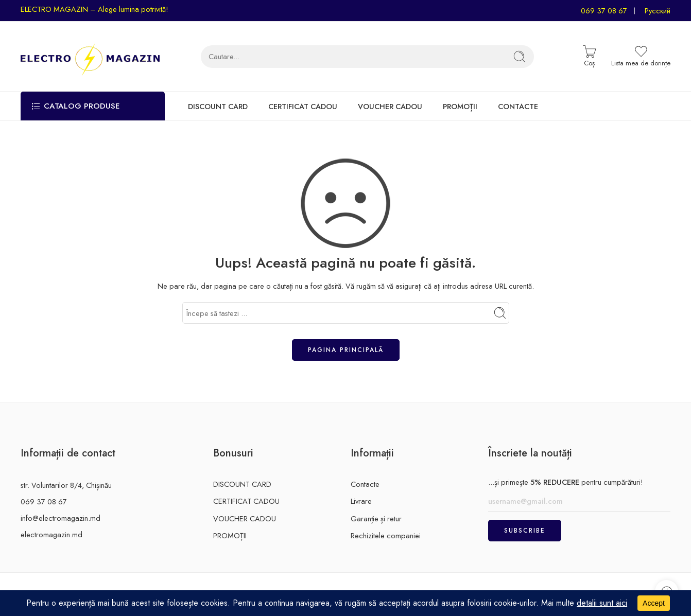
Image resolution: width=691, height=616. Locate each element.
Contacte (365, 484)
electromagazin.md (51, 534)
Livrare (361, 501)
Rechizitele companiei (386, 535)
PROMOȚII (460, 106)
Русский (658, 11)
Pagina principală (346, 350)
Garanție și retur (376, 518)
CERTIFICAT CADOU (303, 106)
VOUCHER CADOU (390, 106)
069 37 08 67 (604, 11)
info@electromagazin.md (61, 518)
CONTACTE (518, 106)
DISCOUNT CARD (218, 106)
